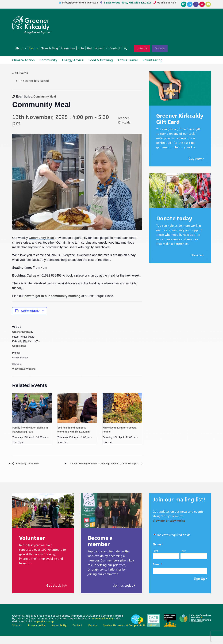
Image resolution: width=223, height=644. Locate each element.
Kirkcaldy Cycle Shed (30, 472)
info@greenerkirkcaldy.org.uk (80, 3)
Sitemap (17, 634)
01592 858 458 (167, 3)
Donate (25, 56)
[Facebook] (196, 4)
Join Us (153, 49)
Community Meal (41, 246)
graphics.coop (45, 630)
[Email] (184, 4)
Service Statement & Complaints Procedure (129, 634)
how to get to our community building (52, 304)
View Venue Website (24, 377)
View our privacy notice (169, 529)
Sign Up (199, 587)
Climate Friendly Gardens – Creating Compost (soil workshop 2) (96, 472)
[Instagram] (202, 4)
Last (183, 559)
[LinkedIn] (190, 4)
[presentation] (32, 416)
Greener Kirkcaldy (31, 23)
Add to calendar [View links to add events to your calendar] (30, 319)
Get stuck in (57, 594)
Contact (77, 634)
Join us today (124, 594)
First (156, 559)
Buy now (196, 167)
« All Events (20, 81)
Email (157, 573)
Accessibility (59, 634)
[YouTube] (208, 4)
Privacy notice (37, 634)
